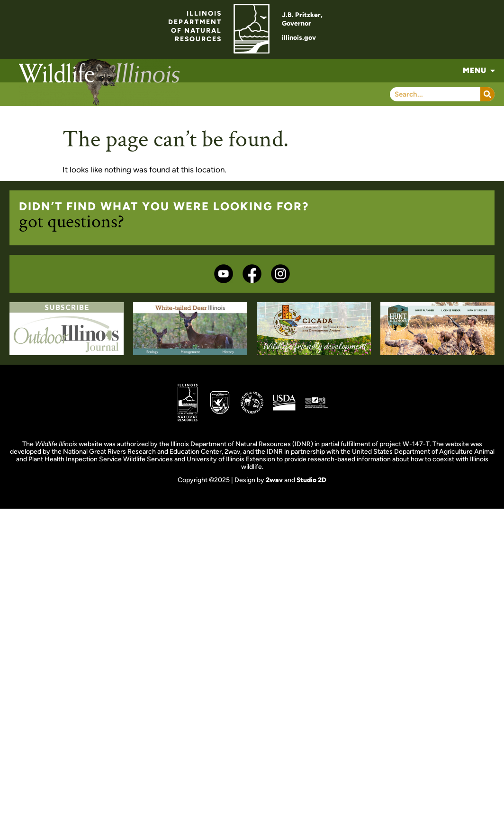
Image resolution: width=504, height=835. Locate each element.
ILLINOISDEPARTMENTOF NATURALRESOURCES (195, 26)
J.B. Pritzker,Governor (302, 19)
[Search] (487, 94)
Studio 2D (311, 480)
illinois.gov (299, 38)
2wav (274, 480)
